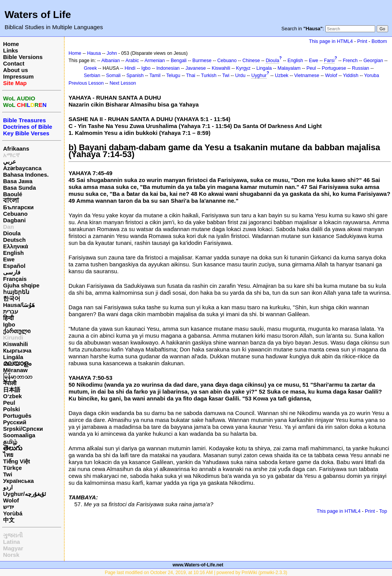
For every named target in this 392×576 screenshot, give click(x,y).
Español (14, 266)
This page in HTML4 (331, 41)
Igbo (9, 324)
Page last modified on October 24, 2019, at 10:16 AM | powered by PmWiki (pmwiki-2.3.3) (196, 573)
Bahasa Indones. (26, 175)
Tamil (155, 75)
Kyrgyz (243, 68)
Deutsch (14, 240)
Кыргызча (17, 350)
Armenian (154, 61)
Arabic (132, 61)
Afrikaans (16, 149)
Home (11, 44)
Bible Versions (23, 57)
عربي (10, 162)
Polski (11, 409)
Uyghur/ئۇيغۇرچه (24, 494)
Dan (8, 227)
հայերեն (16, 292)
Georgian (373, 61)
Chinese (251, 61)
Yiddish (351, 75)
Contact (14, 63)
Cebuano (15, 214)
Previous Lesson (86, 83)
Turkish (209, 75)
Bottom (379, 41)
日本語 (12, 390)
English (13, 253)
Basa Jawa (18, 181)
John (112, 53)
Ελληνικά (16, 246)
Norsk (11, 555)
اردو (8, 487)
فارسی (12, 272)
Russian (360, 68)
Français (15, 279)
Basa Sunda (20, 188)
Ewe (9, 259)
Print (362, 41)
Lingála (13, 357)
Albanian (111, 61)
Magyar (13, 548)
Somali (113, 75)
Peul (9, 403)
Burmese (202, 61)
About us (16, 70)
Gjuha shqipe (21, 285)
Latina (11, 542)
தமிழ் (10, 442)
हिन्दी (8, 318)
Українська (18, 481)
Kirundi (13, 337)
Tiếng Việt (16, 461)
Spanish (135, 75)
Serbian (92, 75)
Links (11, 50)
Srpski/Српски (23, 429)
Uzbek (282, 75)
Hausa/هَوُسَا (19, 305)
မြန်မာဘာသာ (18, 377)
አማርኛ (11, 155)
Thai (191, 75)
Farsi (329, 61)
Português (17, 416)
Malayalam (289, 68)
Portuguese (334, 68)
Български (18, 207)
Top (383, 511)
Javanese (195, 68)
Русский (15, 422)
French (350, 61)
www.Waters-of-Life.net (198, 565)
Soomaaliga (19, 435)
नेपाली (10, 383)
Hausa (94, 53)
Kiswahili (16, 344)
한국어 (12, 298)
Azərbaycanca (22, 168)
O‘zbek (12, 396)
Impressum (18, 76)
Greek (90, 68)
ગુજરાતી (13, 535)
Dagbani (14, 220)
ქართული (17, 331)
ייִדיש (8, 507)
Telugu (173, 75)
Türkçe (12, 468)
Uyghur (259, 75)
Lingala (264, 68)
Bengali (179, 61)
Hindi (130, 68)
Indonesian (168, 68)
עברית (11, 311)
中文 (9, 520)
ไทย (8, 455)
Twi (8, 474)
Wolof (11, 500)
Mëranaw (15, 370)
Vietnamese (307, 75)
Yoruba (372, 75)
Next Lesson (123, 83)
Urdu (240, 75)
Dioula (12, 233)
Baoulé (13, 194)
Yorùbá (13, 513)
